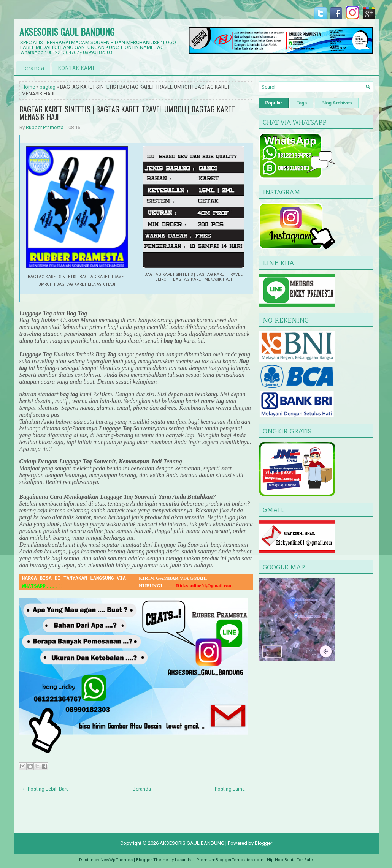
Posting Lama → (233, 789)
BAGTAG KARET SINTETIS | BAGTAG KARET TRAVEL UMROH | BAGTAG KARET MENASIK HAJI (127, 113)
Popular (274, 103)
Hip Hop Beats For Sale (290, 860)
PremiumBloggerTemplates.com (230, 860)
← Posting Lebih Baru (45, 789)
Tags (302, 103)
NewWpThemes (117, 860)
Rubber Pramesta (45, 127)
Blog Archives (336, 103)
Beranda (33, 68)
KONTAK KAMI (76, 68)
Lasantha (184, 860)
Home (28, 87)
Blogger (263, 843)
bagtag (48, 87)
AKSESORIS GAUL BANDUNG (67, 32)
